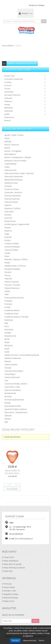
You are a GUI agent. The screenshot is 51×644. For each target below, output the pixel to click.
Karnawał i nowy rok (12, 95)
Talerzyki (8, 368)
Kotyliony (8, 231)
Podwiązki (8, 301)
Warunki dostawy (11, 598)
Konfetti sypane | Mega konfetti (17, 224)
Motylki (7, 263)
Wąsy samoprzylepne (13, 390)
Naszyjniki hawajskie (12, 269)
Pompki (7, 307)
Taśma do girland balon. (14, 371)
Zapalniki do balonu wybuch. (16, 409)
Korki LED (8, 218)
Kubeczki (8, 237)
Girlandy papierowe (12, 199)
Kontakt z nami (10, 591)
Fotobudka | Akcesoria (13, 192)
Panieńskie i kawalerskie (14, 79)
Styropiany (9, 345)
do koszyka (12, 489)
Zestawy (8, 419)
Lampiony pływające (12, 247)
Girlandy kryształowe (13, 196)
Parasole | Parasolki (12, 285)
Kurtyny (7, 240)
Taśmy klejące (10, 374)
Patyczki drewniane (12, 288)
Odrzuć (41, 640)
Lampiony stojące (11, 250)
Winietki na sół (10, 393)
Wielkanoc (8, 101)
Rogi (6, 323)
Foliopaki (8, 186)
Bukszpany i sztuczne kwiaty (15, 161)
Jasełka (7, 114)
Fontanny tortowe (12, 189)
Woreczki (8, 396)
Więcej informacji (30, 640)
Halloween (8, 98)
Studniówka (9, 92)
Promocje (8, 584)
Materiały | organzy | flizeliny (16, 259)
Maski (7, 256)
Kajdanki (8, 205)
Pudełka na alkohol (12, 310)
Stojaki (7, 342)
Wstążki (7, 403)
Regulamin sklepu (11, 594)
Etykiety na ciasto (11, 183)
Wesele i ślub (9, 76)
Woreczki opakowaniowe (14, 400)
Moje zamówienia (11, 561)
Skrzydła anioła (10, 336)
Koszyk (27, 13)
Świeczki (8, 361)
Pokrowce (8, 304)
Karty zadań (9, 212)
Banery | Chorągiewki (13, 151)
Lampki (7, 253)
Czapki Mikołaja (10, 164)
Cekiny (7, 167)
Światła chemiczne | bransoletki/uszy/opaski (22, 355)
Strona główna (8, 46)
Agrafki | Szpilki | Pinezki (14, 135)
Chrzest (7, 89)
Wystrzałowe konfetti (13, 406)
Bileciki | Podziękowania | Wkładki (18, 157)
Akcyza (7, 138)
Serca (7, 326)
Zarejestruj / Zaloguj (37, 5)
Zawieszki (8, 416)
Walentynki (9, 111)
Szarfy (7, 349)
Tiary (6, 381)
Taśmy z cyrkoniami (12, 377)
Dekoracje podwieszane (14, 177)
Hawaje (7, 105)
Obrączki (8, 272)
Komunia (8, 85)
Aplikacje (8, 141)
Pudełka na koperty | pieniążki (16, 317)
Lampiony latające (12, 243)
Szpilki (7, 352)
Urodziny (8, 82)
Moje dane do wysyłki (13, 564)
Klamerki (8, 215)
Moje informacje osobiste (14, 568)
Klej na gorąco (10, 221)
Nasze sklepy (9, 587)
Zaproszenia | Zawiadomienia (16, 412)
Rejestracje (9, 320)
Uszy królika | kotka (12, 387)
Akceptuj (15, 641)
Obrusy (7, 275)
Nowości (7, 120)
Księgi (7, 234)
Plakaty (7, 291)
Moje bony (8, 571)
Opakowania (9, 117)
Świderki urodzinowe (13, 358)
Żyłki (6, 422)
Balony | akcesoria (12, 145)
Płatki (7, 294)
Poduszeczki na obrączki (14, 298)
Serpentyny (9, 330)
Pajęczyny (8, 279)
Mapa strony (9, 601)
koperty (8, 228)
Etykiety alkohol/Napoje (14, 180)
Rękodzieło (9, 108)
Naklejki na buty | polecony (15, 266)
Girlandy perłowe (11, 202)
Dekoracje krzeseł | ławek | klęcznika (19, 173)
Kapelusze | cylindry (12, 208)
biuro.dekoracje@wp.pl (24, 539)
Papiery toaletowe (12, 282)
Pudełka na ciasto (11, 314)
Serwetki (8, 333)
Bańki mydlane (10, 154)
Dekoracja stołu (11, 170)
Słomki (7, 339)
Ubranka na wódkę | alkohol (16, 384)
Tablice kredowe (11, 365)
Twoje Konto (9, 557)
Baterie (7, 148)
